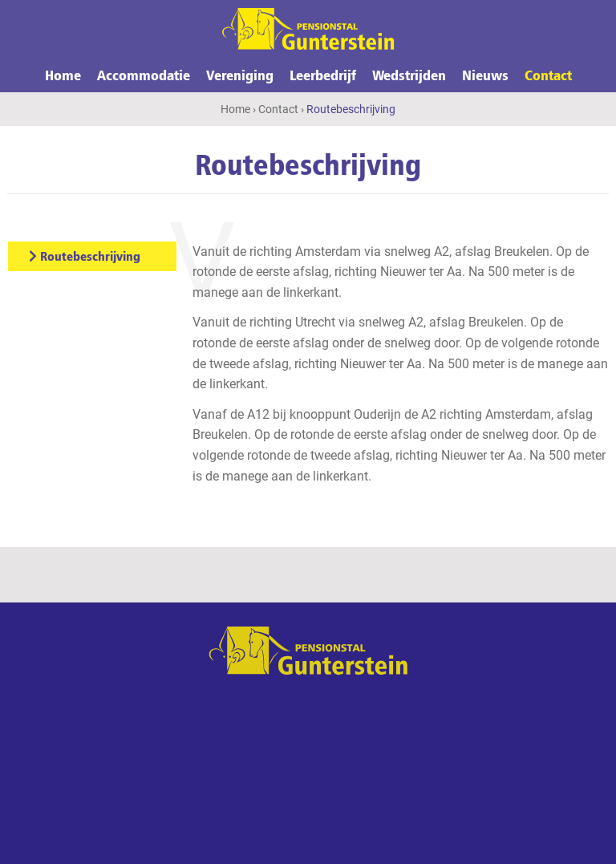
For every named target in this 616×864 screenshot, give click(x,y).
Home (63, 75)
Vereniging (240, 75)
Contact (548, 75)
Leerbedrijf (323, 75)
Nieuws (485, 75)
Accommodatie (144, 75)
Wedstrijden (409, 75)
